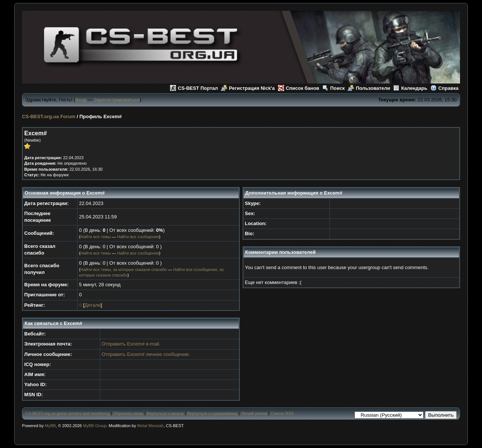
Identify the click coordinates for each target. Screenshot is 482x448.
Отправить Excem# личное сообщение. (146, 354)
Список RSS (282, 413)
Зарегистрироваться (117, 100)
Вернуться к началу (165, 413)
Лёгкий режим (254, 413)
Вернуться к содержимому (212, 413)
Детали (93, 305)
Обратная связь (128, 413)
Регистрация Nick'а (248, 88)
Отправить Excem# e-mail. (131, 344)
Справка (445, 88)
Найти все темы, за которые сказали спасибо (124, 269)
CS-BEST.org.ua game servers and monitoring (67, 413)
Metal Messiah (150, 426)
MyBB (50, 426)
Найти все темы (96, 237)
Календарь (410, 88)
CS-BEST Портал (194, 88)
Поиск (334, 88)
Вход (81, 100)
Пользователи (369, 88)
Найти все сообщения (138, 237)
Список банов (299, 88)
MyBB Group (95, 426)
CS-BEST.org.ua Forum (49, 116)
